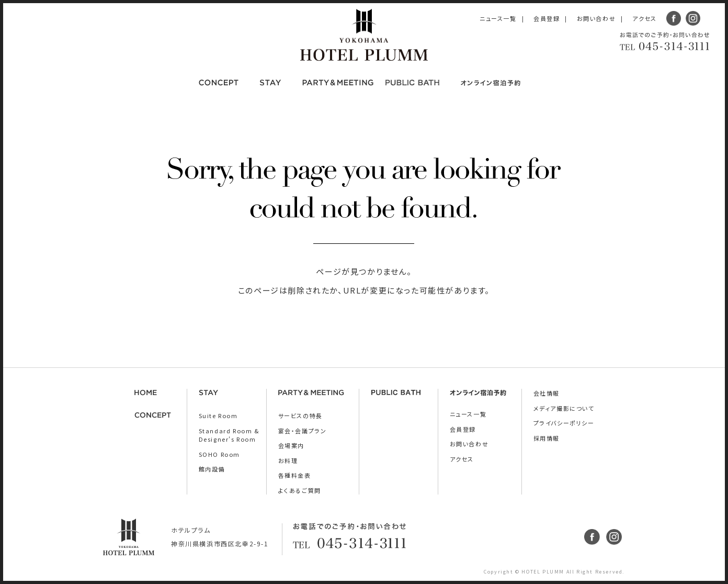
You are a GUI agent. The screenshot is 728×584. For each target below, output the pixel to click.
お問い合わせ (596, 18)
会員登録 (547, 18)
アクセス (644, 18)
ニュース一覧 (498, 18)
